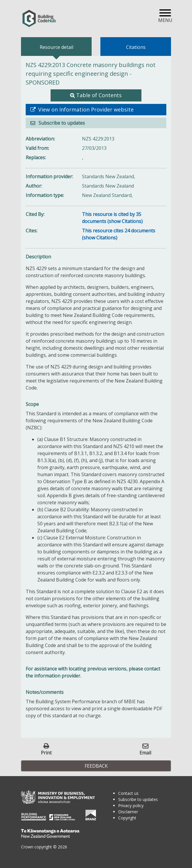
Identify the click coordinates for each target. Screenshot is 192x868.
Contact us (128, 793)
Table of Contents (99, 95)
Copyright (127, 818)
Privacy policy (131, 806)
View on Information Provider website (85, 109)
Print (46, 753)
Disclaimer (128, 812)
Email (145, 753)
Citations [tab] (136, 47)
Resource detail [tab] (56, 47)
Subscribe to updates (61, 123)
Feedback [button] (96, 766)
